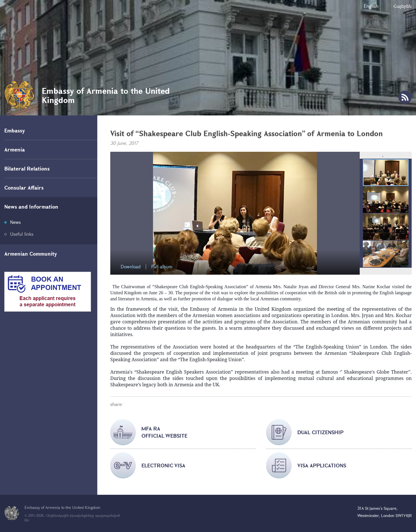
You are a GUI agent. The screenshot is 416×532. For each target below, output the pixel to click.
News (15, 222)
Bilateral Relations (27, 168)
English (371, 6)
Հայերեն (402, 6)
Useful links (22, 234)
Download (131, 267)
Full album (162, 267)
